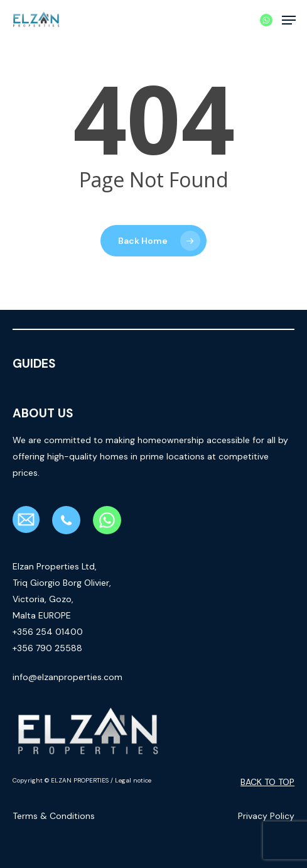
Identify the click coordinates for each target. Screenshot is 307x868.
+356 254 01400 (48, 632)
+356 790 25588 (47, 648)
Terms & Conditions (54, 816)
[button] (289, 20)
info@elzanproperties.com (67, 677)
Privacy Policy (266, 816)
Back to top (267, 782)
